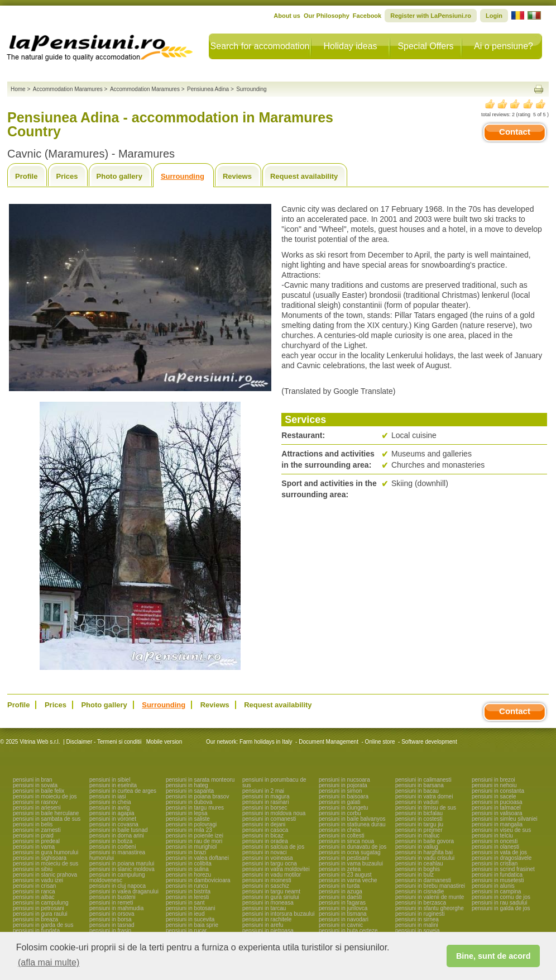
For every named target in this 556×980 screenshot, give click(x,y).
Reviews (237, 176)
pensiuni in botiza (111, 841)
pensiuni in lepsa (187, 813)
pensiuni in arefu (263, 925)
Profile (26, 176)
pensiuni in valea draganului (124, 891)
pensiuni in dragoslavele (502, 858)
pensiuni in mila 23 (189, 830)
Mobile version (163, 742)
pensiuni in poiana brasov (197, 796)
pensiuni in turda (339, 886)
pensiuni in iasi (108, 796)
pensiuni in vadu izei (38, 880)
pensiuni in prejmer (419, 830)
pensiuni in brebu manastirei (430, 886)
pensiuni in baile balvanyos (352, 819)
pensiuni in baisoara (344, 796)
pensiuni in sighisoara (40, 858)
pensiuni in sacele (494, 796)
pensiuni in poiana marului (122, 864)
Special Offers (425, 46)
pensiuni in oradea (265, 841)
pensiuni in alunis (493, 886)
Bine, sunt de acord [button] (493, 956)
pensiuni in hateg (187, 785)
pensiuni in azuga (341, 891)
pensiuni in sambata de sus (47, 819)
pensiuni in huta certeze (348, 931)
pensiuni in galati (340, 802)
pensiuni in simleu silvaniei (505, 819)
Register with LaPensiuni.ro (431, 16)
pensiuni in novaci (265, 852)
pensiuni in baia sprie (192, 925)
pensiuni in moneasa (268, 903)
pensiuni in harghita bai (424, 852)
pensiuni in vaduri (417, 802)
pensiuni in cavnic (341, 925)
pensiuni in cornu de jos (501, 897)
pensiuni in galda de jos (501, 908)
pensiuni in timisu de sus (426, 808)
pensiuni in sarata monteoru (200, 780)
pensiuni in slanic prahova (45, 875)
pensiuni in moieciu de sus (45, 864)
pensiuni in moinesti (267, 880)
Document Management (329, 742)
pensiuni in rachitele (267, 919)
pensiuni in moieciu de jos (45, 796)
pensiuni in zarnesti (37, 830)
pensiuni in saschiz (266, 886)
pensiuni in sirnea (417, 919)
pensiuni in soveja (418, 931)
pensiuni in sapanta (190, 791)
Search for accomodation (260, 46)
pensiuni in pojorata (343, 785)
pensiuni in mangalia (497, 824)
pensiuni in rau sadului (500, 903)
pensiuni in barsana (420, 785)
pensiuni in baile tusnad (119, 830)
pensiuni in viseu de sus (501, 830)
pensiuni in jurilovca (343, 908)
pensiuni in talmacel (496, 808)
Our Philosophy (327, 16)
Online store (380, 742)
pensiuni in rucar (186, 931)
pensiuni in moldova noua (274, 813)
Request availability (304, 176)
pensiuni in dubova (189, 802)
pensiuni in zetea (340, 869)
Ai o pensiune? (504, 46)
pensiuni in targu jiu (419, 824)
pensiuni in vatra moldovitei (276, 869)
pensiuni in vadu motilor (272, 875)
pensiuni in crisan (34, 886)
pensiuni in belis (33, 824)
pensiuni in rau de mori (194, 841)
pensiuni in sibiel (110, 780)
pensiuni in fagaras (342, 903)
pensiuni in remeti (111, 903)
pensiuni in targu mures (195, 808)
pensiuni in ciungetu (343, 808)
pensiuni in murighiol (191, 847)
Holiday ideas (350, 46)
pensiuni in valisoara (497, 813)
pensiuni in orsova (112, 914)
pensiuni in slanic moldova (122, 869)
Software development (429, 742)
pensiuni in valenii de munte (430, 897)
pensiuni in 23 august (345, 875)
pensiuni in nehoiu (494, 785)
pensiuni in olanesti (495, 847)
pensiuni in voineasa (268, 858)
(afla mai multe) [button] (49, 962)
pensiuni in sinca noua (346, 841)
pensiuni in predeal (36, 841)
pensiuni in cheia (110, 802)
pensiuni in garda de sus (43, 925)
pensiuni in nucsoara (344, 780)
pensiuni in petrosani (39, 908)
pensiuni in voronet (113, 819)
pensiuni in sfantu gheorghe (430, 908)
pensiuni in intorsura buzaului (279, 914)
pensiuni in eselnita (113, 785)
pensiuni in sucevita (190, 919)
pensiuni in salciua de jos (273, 847)
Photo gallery (119, 176)
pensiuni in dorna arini (117, 836)
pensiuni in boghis (418, 869)
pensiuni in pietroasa (268, 931)
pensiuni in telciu (492, 836)
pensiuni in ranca (34, 891)
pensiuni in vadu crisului (425, 858)
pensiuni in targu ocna (270, 864)
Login (494, 16)
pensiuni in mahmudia (116, 908)
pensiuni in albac (34, 897)
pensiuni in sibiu (33, 869)
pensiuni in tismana (343, 914)
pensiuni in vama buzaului (351, 864)
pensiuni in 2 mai (263, 791)
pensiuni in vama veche (348, 880)
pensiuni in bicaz (263, 836)
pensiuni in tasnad (112, 925)
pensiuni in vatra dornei (424, 796)
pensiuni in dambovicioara (198, 880)
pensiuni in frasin (110, 931)
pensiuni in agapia (112, 813)
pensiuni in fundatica (497, 875)
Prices (67, 176)
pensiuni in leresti (187, 897)
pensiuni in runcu (187, 886)
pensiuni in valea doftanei (197, 858)
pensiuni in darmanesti (423, 880)
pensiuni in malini (417, 925)
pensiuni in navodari (344, 919)
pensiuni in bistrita (188, 891)
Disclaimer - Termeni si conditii (104, 742)
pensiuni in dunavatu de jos (353, 847)
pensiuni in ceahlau (419, 864)
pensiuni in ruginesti (420, 914)
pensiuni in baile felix (39, 791)
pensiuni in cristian (495, 864)
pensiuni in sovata (35, 785)
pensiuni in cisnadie (420, 891)
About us (287, 16)
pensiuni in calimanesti (423, 780)
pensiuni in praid (33, 836)
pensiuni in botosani (190, 908)
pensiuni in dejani (264, 824)
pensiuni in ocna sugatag (350, 852)
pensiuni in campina (496, 891)
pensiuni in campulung (41, 903)
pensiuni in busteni (112, 897)
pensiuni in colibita (189, 864)
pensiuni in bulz (414, 875)
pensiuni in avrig (109, 808)
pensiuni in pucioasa (497, 802)
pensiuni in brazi (186, 852)
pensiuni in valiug (417, 847)
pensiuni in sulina (187, 869)
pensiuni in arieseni (37, 808)
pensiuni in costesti (419, 819)
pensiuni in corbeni (112, 847)
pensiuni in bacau (417, 791)
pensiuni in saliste (188, 819)
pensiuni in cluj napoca (118, 886)
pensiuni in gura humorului (45, 852)
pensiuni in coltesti (342, 836)
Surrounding (183, 176)
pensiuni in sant (185, 903)
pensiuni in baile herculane (46, 813)
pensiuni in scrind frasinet (503, 869)
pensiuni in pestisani (344, 858)
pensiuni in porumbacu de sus (274, 782)
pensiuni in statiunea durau (352, 824)
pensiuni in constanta (498, 791)
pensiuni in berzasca (421, 903)
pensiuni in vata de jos (499, 852)
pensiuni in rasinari (265, 802)
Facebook (367, 16)
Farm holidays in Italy (266, 742)
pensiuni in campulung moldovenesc (117, 877)
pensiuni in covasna (114, 824)
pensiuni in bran (33, 780)
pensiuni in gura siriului (271, 897)
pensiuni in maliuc (418, 836)
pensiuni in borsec (265, 808)
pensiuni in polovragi (191, 824)
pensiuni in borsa (111, 919)
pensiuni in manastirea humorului (117, 855)
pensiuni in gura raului (40, 914)
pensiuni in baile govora (425, 841)
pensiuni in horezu (188, 875)
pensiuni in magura (266, 796)
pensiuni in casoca (265, 830)
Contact (515, 132)
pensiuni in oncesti (495, 841)
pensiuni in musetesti (498, 880)
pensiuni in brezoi (493, 780)
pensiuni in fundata (36, 931)
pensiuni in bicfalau (419, 813)
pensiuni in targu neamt (271, 891)
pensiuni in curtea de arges (123, 791)
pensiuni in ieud (185, 914)
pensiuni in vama (34, 847)
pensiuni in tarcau (264, 908)
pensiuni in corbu (340, 813)
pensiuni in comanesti (269, 819)
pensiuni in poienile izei (195, 836)
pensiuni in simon (340, 791)
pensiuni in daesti (340, 897)
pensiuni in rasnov (35, 802)
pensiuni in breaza (35, 919)
